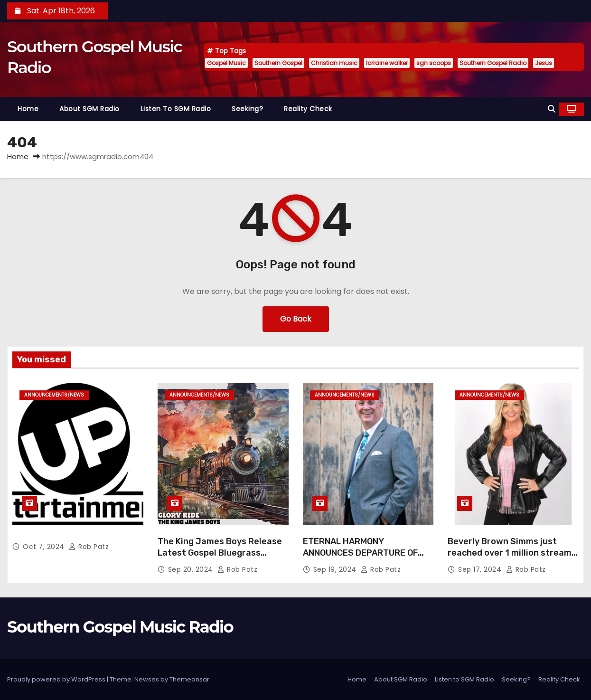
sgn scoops (434, 63)
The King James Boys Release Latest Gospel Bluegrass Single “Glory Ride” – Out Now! (220, 553)
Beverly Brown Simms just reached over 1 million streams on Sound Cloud (512, 553)
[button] (552, 109)
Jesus (544, 63)
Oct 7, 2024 (45, 547)
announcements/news (54, 395)
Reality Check (308, 109)
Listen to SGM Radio (176, 109)
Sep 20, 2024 (192, 569)
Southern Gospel (278, 63)
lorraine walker (387, 63)
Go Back (296, 319)
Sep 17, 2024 (481, 569)
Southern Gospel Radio (493, 63)
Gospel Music (226, 63)
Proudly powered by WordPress (57, 679)
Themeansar (189, 679)
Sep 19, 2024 (336, 569)
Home (28, 109)
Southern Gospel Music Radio (120, 627)
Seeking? (247, 109)
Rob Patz (89, 547)
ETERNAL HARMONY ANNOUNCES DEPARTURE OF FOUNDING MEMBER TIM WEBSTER (360, 558)
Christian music (334, 63)
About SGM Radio (89, 109)
